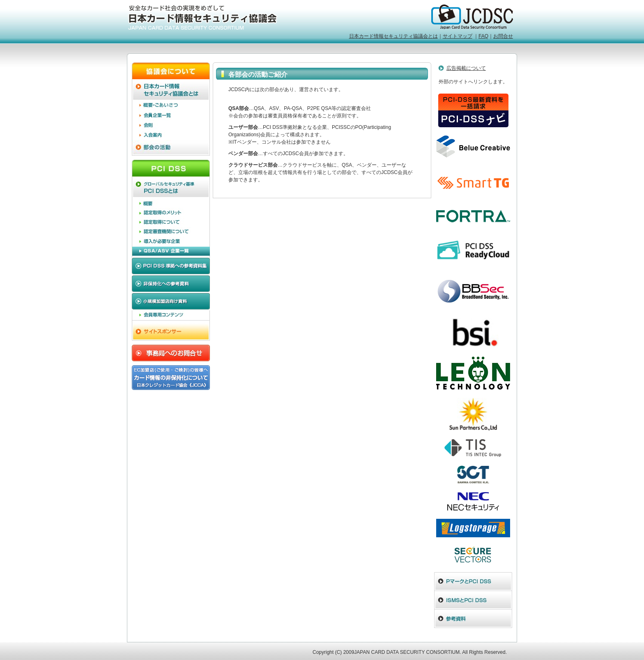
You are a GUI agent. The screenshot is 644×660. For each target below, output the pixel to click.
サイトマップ (458, 36)
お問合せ (503, 36)
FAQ (483, 36)
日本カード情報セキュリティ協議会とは (393, 36)
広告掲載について (466, 68)
